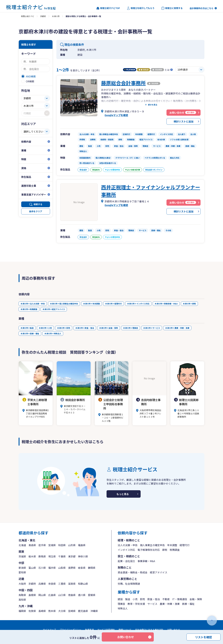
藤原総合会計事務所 (123, 83)
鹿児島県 (83, 611)
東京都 (72, 556)
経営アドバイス (159, 572)
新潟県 (22, 568)
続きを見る (153, 105)
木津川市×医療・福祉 (30, 333)
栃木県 (32, 556)
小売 (135, 599)
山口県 (62, 595)
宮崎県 (72, 611)
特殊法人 (123, 608)
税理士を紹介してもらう (141, 8)
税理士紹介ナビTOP (108, 8)
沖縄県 (94, 611)
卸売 (142, 599)
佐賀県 (32, 611)
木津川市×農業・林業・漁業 (177, 328)
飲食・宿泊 (154, 599)
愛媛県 (92, 595)
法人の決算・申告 (128, 545)
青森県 (32, 545)
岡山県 (42, 595)
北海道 (22, 545)
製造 (128, 599)
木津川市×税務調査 (29, 309)
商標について (125, 630)
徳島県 (72, 595)
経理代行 (185, 545)
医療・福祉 (188, 604)
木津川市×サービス (152, 328)
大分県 (62, 611)
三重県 (62, 584)
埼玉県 (52, 556)
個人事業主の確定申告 (152, 545)
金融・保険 (196, 599)
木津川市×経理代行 (114, 304)
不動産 (166, 599)
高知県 (22, 600)
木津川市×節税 (189, 304)
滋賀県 (72, 584)
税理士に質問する (172, 8)
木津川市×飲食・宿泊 (85, 328)
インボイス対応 (126, 550)
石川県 (42, 568)
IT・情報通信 (180, 599)
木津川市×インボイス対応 (138, 304)
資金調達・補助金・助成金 (133, 572)
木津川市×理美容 (131, 328)
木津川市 (56, 16)
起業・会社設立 (126, 561)
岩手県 (42, 545)
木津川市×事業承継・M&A (166, 304)
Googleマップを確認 (116, 115)
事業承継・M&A (146, 561)
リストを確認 (203, 637)
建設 (120, 599)
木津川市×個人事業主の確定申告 (64, 304)
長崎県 (42, 611)
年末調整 (172, 545)
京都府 (43, 16)
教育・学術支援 (136, 604)
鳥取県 (22, 595)
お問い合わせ (126, 637)
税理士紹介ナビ (28, 16)
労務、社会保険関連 (129, 584)
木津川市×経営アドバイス (54, 309)
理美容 (121, 604)
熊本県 (52, 611)
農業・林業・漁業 (170, 604)
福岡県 (22, 611)
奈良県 (52, 584)
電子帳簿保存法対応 (149, 550)
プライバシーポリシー (70, 630)
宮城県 (52, 545)
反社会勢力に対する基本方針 (149, 630)
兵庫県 (42, 584)
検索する (38, 204)
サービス (152, 604)
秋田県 (62, 545)
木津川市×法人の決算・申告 (33, 304)
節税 (165, 550)
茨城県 (22, 556)
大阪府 (22, 584)
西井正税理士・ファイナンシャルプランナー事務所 (151, 191)
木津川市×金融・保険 (109, 328)
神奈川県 (83, 556)
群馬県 (42, 556)
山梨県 (62, 568)
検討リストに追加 (184, 121)
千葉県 (62, 556)
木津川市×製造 (27, 328)
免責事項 (89, 630)
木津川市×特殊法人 (53, 333)
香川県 (82, 595)
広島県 (52, 595)
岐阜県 (82, 568)
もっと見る (123, 494)
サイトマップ (49, 630)
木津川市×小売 (45, 328)
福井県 (52, 568)
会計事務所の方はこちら (201, 8)
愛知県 (22, 572)
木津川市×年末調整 (92, 304)
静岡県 (92, 568)
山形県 (72, 545)
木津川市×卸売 (64, 328)
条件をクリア (36, 211)
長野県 (72, 568)
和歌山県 (83, 584)
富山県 (32, 568)
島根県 (32, 595)
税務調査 (175, 550)
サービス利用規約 (106, 630)
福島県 (82, 545)
